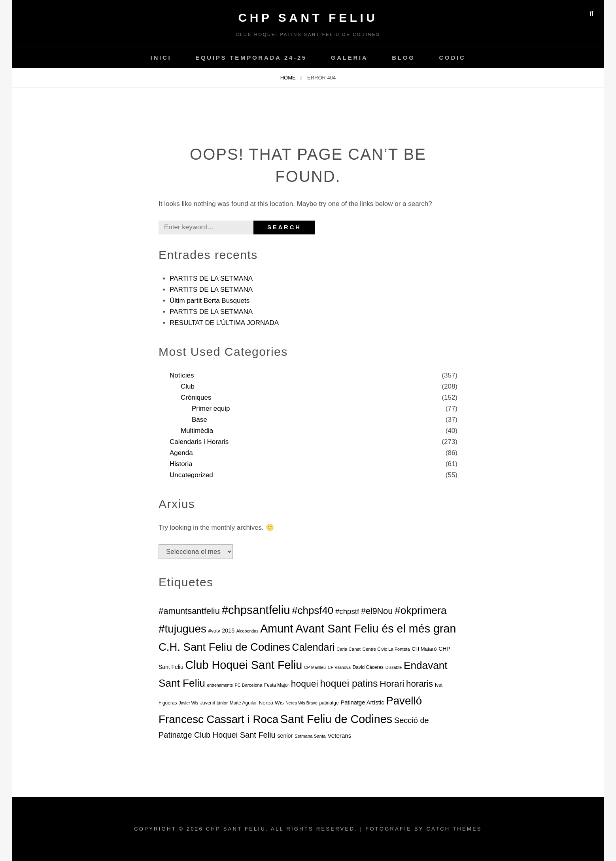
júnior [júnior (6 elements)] (222, 703)
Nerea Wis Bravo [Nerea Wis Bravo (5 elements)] (301, 703)
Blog (403, 58)
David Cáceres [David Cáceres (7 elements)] (368, 667)
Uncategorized (191, 475)
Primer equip (211, 409)
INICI (161, 58)
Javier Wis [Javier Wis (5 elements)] (188, 703)
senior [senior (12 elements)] (285, 736)
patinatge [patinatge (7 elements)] (329, 703)
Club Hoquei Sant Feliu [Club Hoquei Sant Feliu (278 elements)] (244, 665)
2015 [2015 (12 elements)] (228, 631)
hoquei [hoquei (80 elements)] (305, 684)
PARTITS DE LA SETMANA (211, 279)
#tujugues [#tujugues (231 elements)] (182, 629)
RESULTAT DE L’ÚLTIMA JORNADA (224, 323)
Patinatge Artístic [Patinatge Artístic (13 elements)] (362, 702)
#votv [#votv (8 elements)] (214, 631)
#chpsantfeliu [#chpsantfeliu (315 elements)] (256, 610)
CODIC (452, 58)
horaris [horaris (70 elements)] (419, 684)
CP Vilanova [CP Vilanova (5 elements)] (339, 667)
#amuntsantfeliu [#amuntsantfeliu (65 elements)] (189, 611)
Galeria (350, 58)
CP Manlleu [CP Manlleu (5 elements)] (315, 667)
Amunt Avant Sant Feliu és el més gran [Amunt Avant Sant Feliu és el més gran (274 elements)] (358, 629)
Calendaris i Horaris (199, 442)
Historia (181, 464)
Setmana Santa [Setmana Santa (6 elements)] (310, 736)
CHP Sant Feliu (308, 18)
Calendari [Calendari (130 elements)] (314, 647)
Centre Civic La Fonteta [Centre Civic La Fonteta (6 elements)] (386, 649)
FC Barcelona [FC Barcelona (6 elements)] (248, 685)
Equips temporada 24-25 (251, 58)
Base (199, 420)
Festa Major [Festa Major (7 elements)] (277, 685)
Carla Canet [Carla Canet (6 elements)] (349, 649)
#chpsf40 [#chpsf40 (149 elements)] (313, 610)
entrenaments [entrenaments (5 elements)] (220, 685)
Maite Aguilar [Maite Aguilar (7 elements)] (243, 703)
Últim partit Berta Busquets (210, 301)
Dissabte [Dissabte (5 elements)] (394, 667)
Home (289, 78)
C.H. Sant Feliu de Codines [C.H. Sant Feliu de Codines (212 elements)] (224, 647)
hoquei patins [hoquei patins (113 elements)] (349, 683)
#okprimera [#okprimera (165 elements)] (420, 610)
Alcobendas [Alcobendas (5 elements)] (248, 631)
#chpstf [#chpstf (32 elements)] (347, 611)
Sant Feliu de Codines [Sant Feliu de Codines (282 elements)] (336, 719)
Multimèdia (197, 431)
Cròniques (196, 397)
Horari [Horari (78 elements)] (392, 684)
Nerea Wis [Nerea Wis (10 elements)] (271, 703)
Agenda (181, 453)
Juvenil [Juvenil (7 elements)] (207, 703)
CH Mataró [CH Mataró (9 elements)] (424, 649)
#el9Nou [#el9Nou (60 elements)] (377, 611)
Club (188, 386)
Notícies (182, 375)
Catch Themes (454, 829)
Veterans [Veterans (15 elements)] (339, 735)
